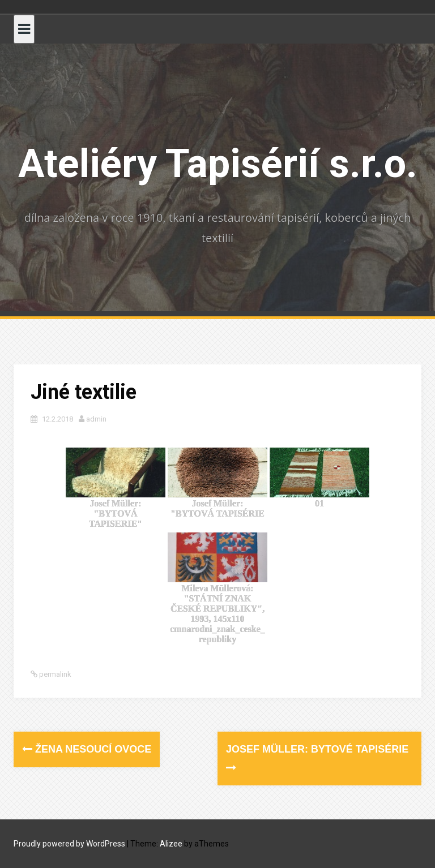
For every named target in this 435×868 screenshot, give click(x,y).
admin (96, 419)
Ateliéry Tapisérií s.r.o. (218, 164)
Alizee (171, 844)
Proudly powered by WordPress (69, 844)
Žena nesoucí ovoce (87, 749)
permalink (54, 674)
